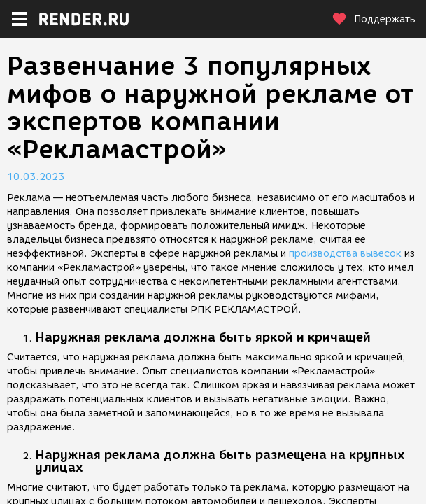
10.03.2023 (36, 177)
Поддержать (374, 19)
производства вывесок (345, 254)
